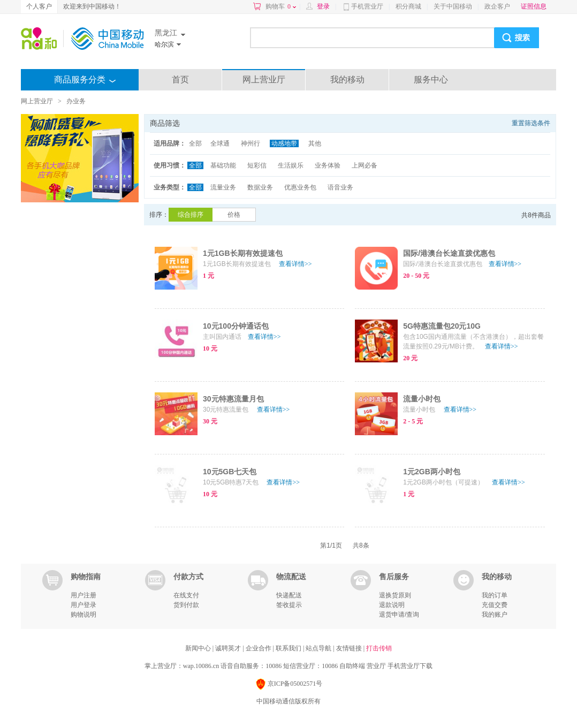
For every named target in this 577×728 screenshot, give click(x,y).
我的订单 (495, 595)
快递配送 (289, 595)
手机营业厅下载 (410, 666)
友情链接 (350, 648)
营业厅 (376, 666)
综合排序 (191, 215)
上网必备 (365, 165)
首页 (180, 79)
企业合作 (259, 648)
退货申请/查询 (399, 615)
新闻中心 (199, 648)
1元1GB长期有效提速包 (243, 253)
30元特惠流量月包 (233, 399)
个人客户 (39, 6)
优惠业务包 (300, 187)
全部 (195, 143)
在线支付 (186, 595)
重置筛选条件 (531, 123)
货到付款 (186, 605)
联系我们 (289, 648)
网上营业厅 (264, 79)
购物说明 (83, 615)
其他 (315, 143)
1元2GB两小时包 (432, 472)
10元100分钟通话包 (236, 326)
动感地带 (284, 143)
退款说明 (392, 605)
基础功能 (223, 165)
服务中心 (431, 79)
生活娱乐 (291, 165)
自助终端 (352, 666)
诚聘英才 (229, 648)
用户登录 (83, 605)
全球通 (220, 143)
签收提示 (289, 605)
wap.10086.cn (201, 666)
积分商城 (408, 6)
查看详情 (295, 264)
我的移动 (347, 79)
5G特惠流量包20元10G (442, 326)
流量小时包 (422, 399)
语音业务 (340, 187)
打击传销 (379, 648)
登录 (323, 6)
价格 (234, 215)
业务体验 (328, 165)
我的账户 (495, 615)
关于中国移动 (453, 6)
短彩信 (257, 165)
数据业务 (260, 187)
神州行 (250, 143)
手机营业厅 (367, 6)
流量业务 (223, 187)
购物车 (281, 6)
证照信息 (534, 6)
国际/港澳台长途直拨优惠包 (449, 253)
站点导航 (319, 648)
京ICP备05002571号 (289, 684)
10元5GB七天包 (230, 472)
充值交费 (495, 605)
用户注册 (83, 595)
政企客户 (497, 6)
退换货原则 (395, 595)
